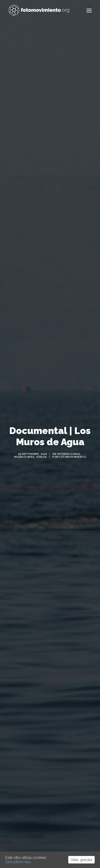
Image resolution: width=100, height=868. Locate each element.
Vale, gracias (81, 860)
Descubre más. (18, 862)
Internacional (69, 440)
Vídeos (41, 443)
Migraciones (24, 443)
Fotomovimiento (72, 443)
